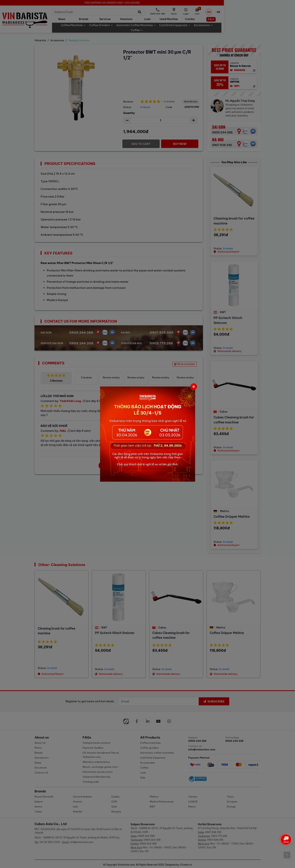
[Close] (194, 387)
